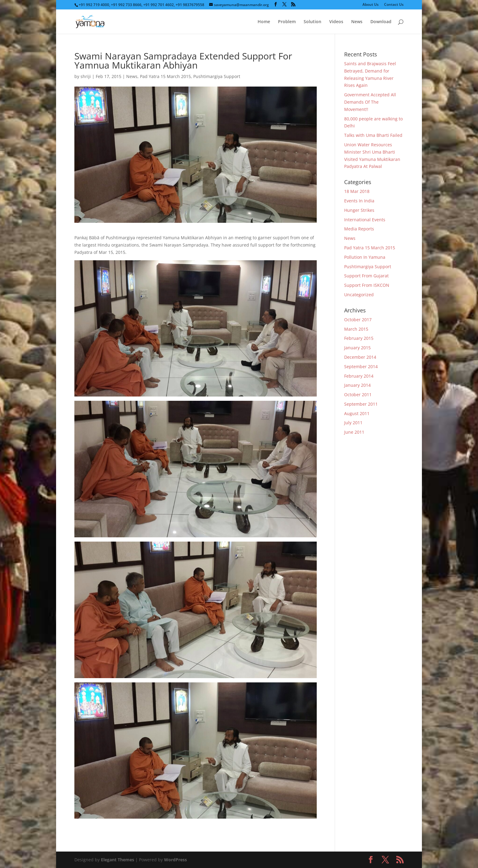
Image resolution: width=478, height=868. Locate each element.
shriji (86, 76)
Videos (336, 22)
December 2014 (360, 357)
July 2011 (353, 423)
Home (264, 22)
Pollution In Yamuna (365, 257)
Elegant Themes (118, 860)
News (357, 22)
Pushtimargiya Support (217, 76)
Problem (287, 22)
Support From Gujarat (366, 276)
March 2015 (356, 329)
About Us (371, 5)
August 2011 (357, 413)
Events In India (359, 201)
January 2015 (357, 348)
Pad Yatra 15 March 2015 (165, 76)
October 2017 (358, 320)
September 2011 (361, 404)
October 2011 (358, 395)
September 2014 (361, 366)
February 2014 (359, 376)
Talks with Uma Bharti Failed (373, 135)
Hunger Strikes (359, 210)
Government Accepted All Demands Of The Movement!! (370, 102)
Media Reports (359, 229)
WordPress (175, 860)
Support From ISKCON (367, 285)
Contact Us (394, 5)
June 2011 (354, 432)
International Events (365, 220)
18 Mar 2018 (357, 191)
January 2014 (357, 385)
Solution (312, 22)
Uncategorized (359, 295)
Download (381, 22)
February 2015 (359, 338)
